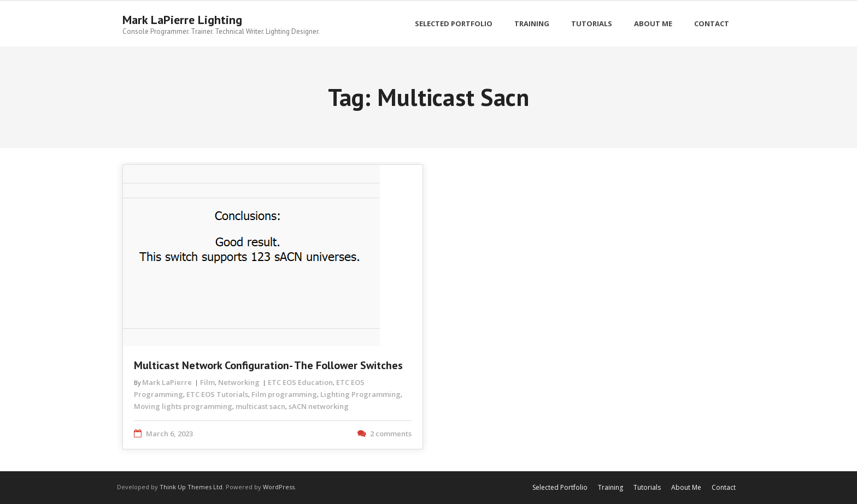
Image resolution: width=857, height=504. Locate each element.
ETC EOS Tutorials (217, 394)
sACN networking (319, 406)
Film (207, 382)
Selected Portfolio (560, 487)
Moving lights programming (183, 406)
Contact (724, 487)
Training (611, 487)
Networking (239, 382)
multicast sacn (260, 406)
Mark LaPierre (167, 382)
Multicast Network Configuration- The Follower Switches (268, 365)
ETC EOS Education (300, 382)
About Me (686, 487)
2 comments (391, 434)
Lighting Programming (360, 394)
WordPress (279, 487)
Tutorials (647, 487)
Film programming (284, 394)
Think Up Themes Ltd (191, 487)
